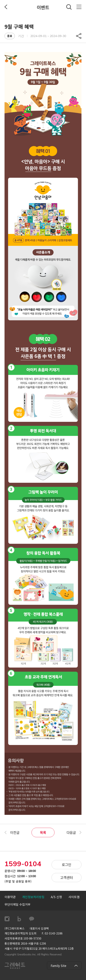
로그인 (67, 865)
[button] (17, 904)
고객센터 (67, 877)
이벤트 (43, 7)
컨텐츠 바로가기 (0, 0)
